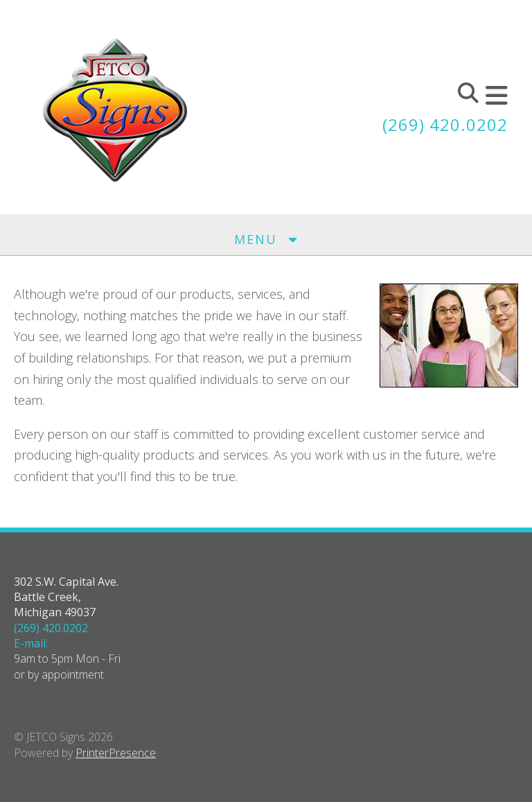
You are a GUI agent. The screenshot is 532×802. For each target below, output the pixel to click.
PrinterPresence (116, 753)
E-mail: (31, 643)
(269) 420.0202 (445, 124)
